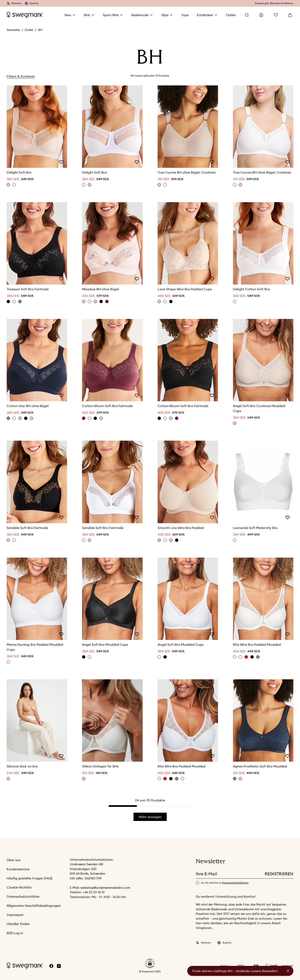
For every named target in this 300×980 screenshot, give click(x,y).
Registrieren (279, 874)
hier (199, 923)
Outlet (29, 30)
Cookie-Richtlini (19, 887)
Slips (165, 15)
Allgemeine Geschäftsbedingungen (34, 906)
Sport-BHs (111, 15)
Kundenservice (18, 869)
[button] (150, 963)
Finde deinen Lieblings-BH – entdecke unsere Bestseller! (235, 971)
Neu (68, 15)
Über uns (13, 860)
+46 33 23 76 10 (94, 892)
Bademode (140, 15)
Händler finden (18, 924)
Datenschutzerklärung (235, 883)
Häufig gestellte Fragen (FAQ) (29, 878)
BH (40, 30)
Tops (185, 15)
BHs (87, 15)
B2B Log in (15, 933)
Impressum (15, 915)
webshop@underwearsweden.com (105, 888)
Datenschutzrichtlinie (23, 896)
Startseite (13, 30)
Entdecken (205, 15)
